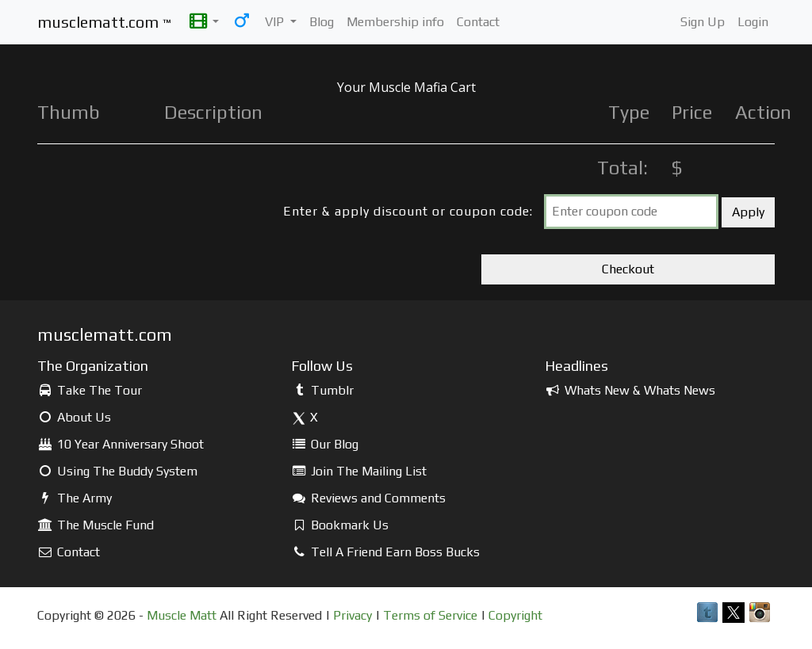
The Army (75, 498)
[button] (204, 22)
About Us (74, 417)
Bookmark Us (340, 525)
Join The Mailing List (359, 471)
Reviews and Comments (368, 498)
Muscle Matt (182, 615)
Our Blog (325, 444)
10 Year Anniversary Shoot (121, 444)
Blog (322, 22)
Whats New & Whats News (630, 390)
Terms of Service (430, 615)
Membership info (395, 22)
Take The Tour (90, 390)
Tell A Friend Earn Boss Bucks (385, 552)
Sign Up (703, 22)
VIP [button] (276, 22)
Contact (478, 22)
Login (753, 22)
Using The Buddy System (117, 471)
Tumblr (322, 390)
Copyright (515, 615)
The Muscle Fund (96, 525)
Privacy (352, 615)
